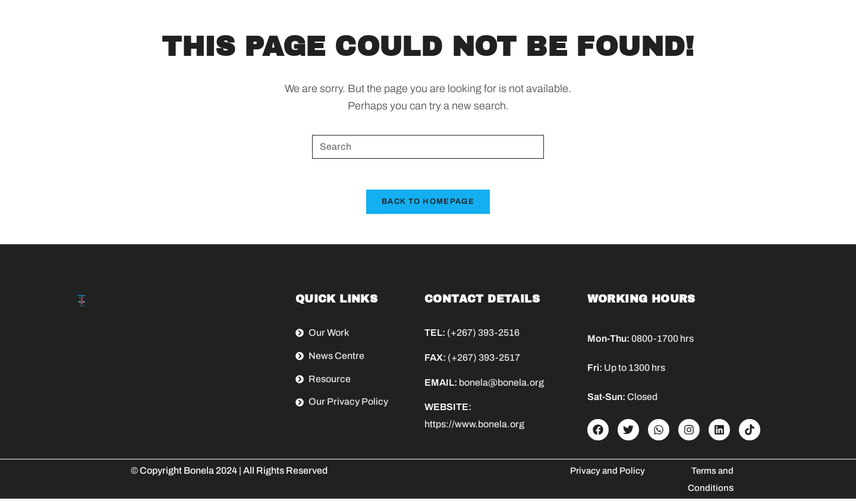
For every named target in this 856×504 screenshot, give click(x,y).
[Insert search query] (428, 147)
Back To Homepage (428, 207)
